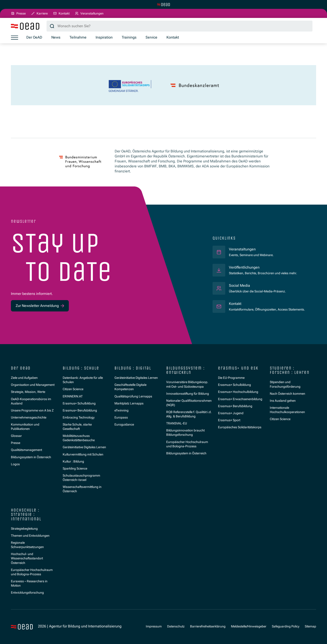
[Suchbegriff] (180, 26)
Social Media (239, 286)
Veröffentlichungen (244, 267)
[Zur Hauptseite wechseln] (163, 5)
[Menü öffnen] (15, 38)
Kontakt (235, 304)
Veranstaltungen (242, 249)
